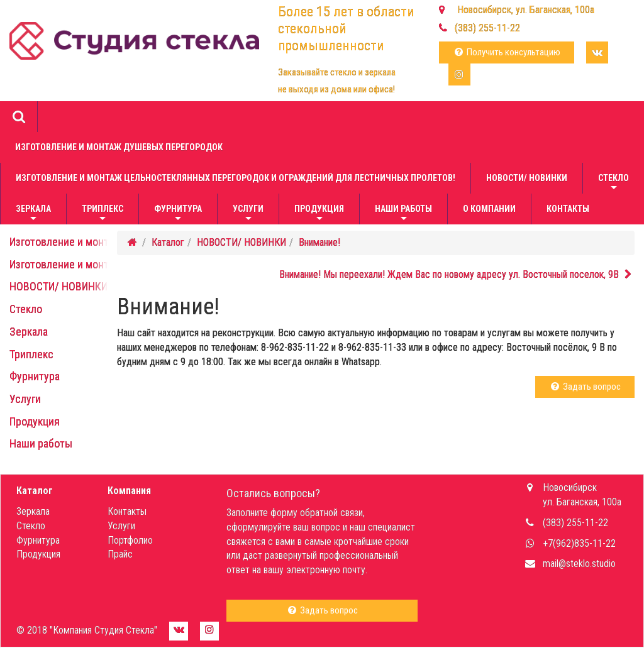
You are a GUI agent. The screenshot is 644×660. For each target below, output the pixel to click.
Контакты (568, 209)
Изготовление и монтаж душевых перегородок (119, 147)
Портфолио (130, 540)
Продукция (319, 214)
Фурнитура (178, 214)
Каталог (168, 242)
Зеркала (33, 214)
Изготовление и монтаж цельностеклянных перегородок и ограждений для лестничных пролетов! (236, 178)
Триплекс (103, 214)
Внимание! (319, 242)
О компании (489, 209)
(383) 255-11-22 (487, 28)
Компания (129, 491)
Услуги (248, 214)
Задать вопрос (585, 387)
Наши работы (403, 214)
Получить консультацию (507, 52)
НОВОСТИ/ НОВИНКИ (527, 178)
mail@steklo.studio (579, 564)
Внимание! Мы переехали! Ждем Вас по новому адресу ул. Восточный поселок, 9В (457, 274)
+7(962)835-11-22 (579, 543)
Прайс (120, 554)
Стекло (613, 183)
